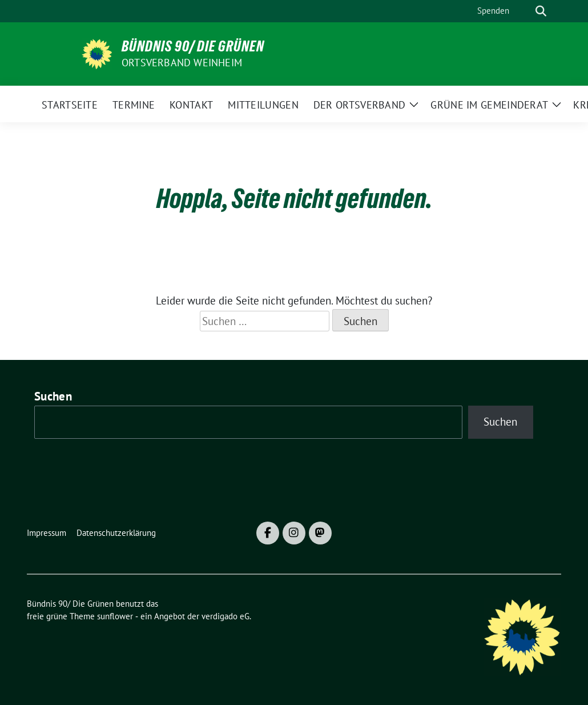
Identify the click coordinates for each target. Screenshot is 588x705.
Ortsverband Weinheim (182, 63)
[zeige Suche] (541, 11)
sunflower (115, 616)
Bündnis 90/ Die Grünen (193, 46)
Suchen (53, 396)
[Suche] (525, 11)
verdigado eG (225, 616)
